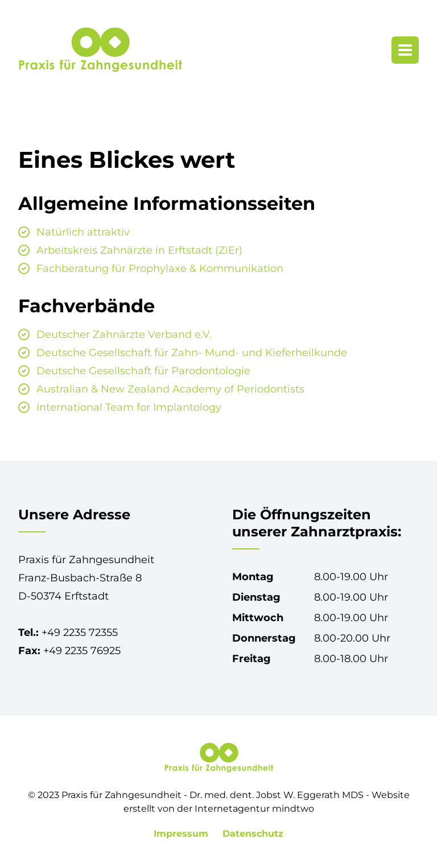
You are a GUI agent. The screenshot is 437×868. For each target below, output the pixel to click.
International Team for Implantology (129, 407)
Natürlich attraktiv (83, 232)
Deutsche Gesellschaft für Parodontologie (143, 371)
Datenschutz (253, 834)
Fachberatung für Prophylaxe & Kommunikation (160, 268)
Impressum (182, 834)
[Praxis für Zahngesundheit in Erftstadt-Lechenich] (100, 50)
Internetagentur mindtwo (254, 809)
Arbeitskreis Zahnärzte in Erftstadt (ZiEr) (139, 250)
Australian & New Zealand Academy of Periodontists (170, 389)
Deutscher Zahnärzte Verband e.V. (124, 334)
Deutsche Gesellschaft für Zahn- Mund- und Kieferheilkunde (192, 353)
